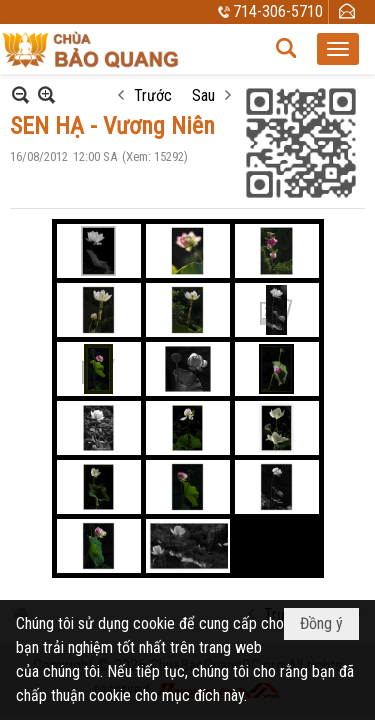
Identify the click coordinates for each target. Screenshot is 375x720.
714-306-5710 (278, 11)
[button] (338, 49)
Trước (153, 95)
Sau (203, 95)
